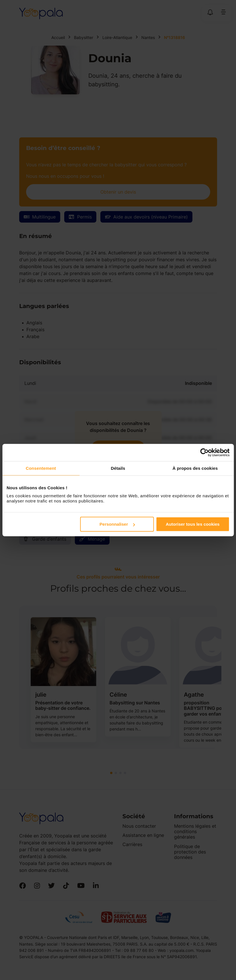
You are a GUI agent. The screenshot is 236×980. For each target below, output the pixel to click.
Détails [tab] (118, 468)
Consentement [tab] (41, 468)
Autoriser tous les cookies (193, 524)
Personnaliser (117, 524)
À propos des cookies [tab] (195, 468)
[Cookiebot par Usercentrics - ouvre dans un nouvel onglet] (204, 452)
